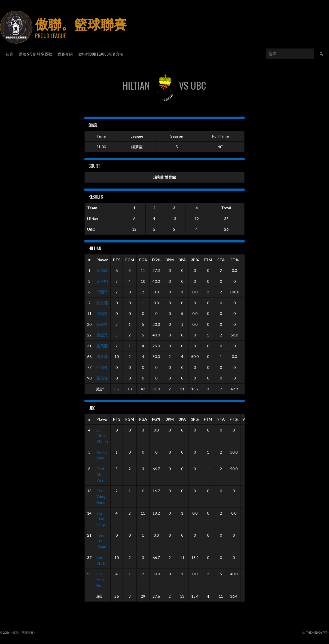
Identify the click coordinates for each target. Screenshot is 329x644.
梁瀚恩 (102, 313)
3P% (195, 260)
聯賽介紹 (65, 54)
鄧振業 (102, 335)
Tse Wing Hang (101, 496)
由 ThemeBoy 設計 (316, 632)
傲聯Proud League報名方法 (101, 54)
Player (102, 260)
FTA (221, 260)
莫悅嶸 (102, 303)
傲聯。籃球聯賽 (81, 23)
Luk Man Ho (100, 580)
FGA (143, 260)
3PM (170, 260)
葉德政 (102, 270)
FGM (130, 260)
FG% (156, 260)
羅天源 (102, 346)
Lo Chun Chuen (102, 436)
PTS (117, 260)
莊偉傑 (102, 367)
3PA (182, 260)
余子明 (102, 281)
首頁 (9, 54)
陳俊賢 (102, 324)
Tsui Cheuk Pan (102, 474)
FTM (208, 260)
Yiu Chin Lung (101, 519)
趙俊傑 (102, 378)
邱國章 (102, 292)
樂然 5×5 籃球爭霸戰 (35, 54)
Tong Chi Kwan (101, 541)
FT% (234, 260)
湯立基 (102, 356)
